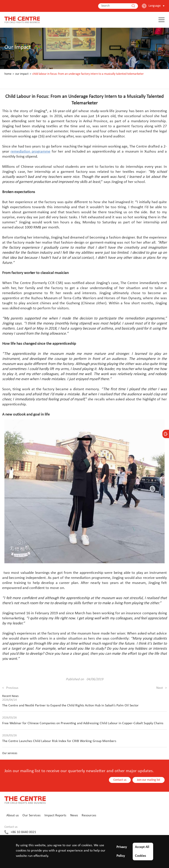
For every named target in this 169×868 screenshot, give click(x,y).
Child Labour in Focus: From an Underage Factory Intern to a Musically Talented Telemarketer (88, 74)
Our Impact (22, 74)
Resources (89, 815)
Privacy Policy (122, 852)
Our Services (31, 815)
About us (13, 815)
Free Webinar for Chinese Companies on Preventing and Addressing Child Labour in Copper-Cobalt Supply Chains (83, 723)
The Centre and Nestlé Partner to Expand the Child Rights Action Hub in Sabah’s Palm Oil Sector (70, 706)
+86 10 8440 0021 (23, 832)
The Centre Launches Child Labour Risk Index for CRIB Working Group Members (59, 741)
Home (8, 74)
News (74, 815)
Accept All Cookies (142, 852)
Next (162, 688)
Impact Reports (55, 815)
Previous (10, 688)
